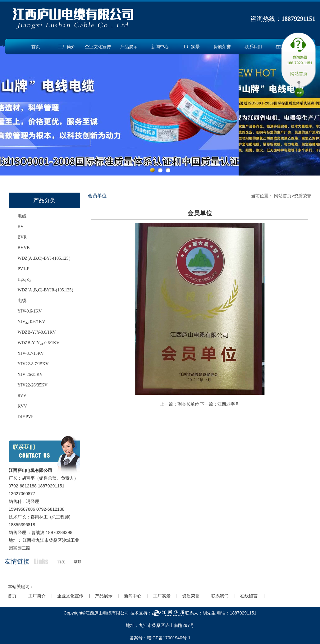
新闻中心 (160, 47)
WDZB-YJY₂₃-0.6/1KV (39, 343)
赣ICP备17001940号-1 (169, 638)
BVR (22, 237)
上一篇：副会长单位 (180, 404)
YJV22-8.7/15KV (33, 364)
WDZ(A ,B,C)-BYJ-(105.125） (45, 258)
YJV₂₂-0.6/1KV (32, 322)
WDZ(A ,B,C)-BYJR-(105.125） (47, 290)
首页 (36, 47)
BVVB (24, 248)
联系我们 (253, 47)
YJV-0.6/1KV (30, 311)
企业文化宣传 (98, 47)
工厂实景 (191, 47)
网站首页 (299, 74)
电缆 (22, 301)
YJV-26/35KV (30, 375)
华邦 (77, 562)
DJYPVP (26, 417)
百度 (61, 562)
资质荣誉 (222, 47)
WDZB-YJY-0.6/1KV (37, 332)
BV (21, 227)
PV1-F (23, 269)
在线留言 (249, 596)
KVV (22, 406)
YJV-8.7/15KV (31, 353)
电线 (22, 216)
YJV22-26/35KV (33, 385)
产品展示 (129, 47)
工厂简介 (67, 47)
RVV (22, 396)
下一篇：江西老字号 (220, 404)
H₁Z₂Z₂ (24, 279)
